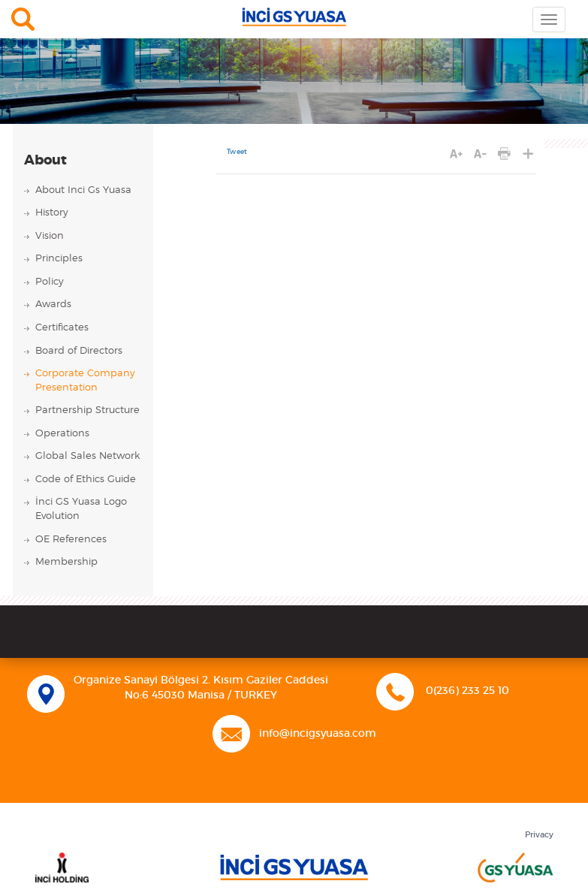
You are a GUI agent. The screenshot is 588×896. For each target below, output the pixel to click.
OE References (71, 540)
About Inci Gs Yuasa (83, 190)
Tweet (237, 152)
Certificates (62, 328)
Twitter (283, 779)
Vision (50, 236)
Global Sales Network (87, 456)
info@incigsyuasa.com (318, 734)
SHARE (528, 154)
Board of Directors (79, 351)
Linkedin (309, 779)
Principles (59, 259)
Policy (50, 282)
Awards (53, 305)
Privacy (539, 835)
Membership (66, 562)
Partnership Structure (87, 410)
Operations (62, 434)
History (52, 213)
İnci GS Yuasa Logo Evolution (81, 509)
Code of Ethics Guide (86, 480)
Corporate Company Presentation (85, 381)
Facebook (256, 779)
